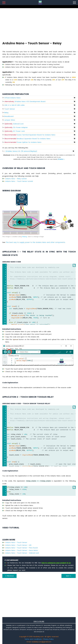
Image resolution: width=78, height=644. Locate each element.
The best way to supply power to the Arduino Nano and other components (35, 242)
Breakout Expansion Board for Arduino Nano (27, 139)
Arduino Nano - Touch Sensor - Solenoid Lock (22, 553)
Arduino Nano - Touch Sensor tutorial (19, 181)
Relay (6, 113)
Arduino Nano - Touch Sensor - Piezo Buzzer (22, 548)
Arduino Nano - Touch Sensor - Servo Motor (22, 550)
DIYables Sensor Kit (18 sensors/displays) (21, 151)
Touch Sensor (10, 109)
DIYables (61, 159)
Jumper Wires (10, 120)
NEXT (69, 576)
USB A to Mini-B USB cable (14, 105)
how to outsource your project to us (56, 563)
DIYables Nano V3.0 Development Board (25, 101)
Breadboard (9, 116)
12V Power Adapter (16, 127)
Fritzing (25, 237)
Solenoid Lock (14, 124)
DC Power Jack (15, 131)
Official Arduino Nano (12, 98)
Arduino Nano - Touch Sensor (16, 542)
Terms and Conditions (33, 639)
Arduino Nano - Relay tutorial (16, 179)
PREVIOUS (9, 576)
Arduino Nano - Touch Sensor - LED (18, 545)
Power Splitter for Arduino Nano (23, 142)
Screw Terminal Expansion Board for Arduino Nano (30, 135)
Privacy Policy (48, 639)
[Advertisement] (39, 24)
